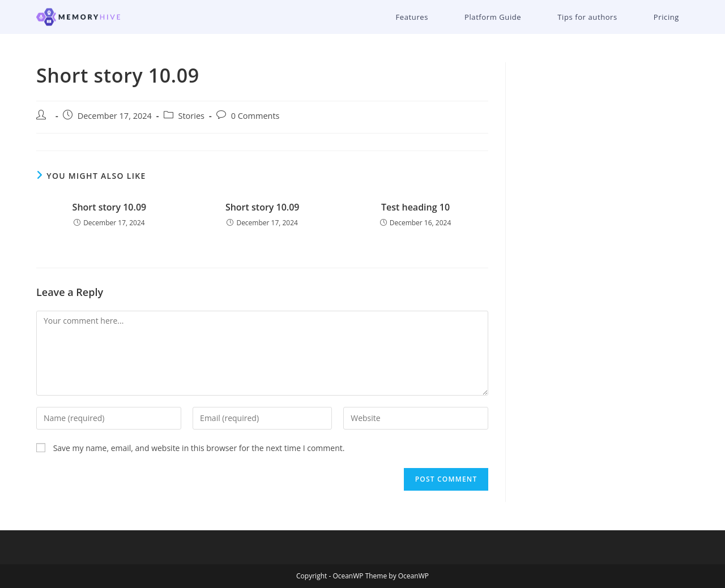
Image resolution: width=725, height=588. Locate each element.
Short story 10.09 (110, 207)
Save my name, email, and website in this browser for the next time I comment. (199, 448)
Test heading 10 (415, 207)
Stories (191, 116)
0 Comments (255, 116)
